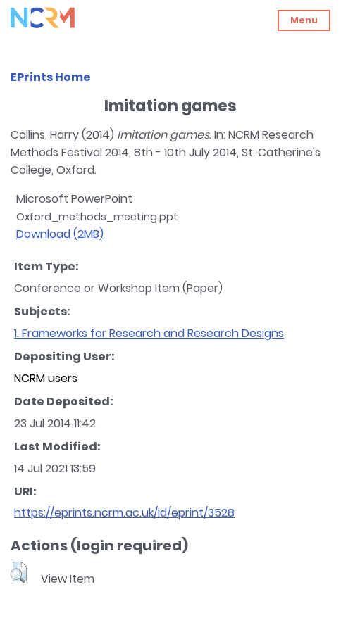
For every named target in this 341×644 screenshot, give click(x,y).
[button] (19, 572)
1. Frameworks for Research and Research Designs (149, 333)
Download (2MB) (60, 234)
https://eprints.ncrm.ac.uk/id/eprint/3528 (124, 513)
